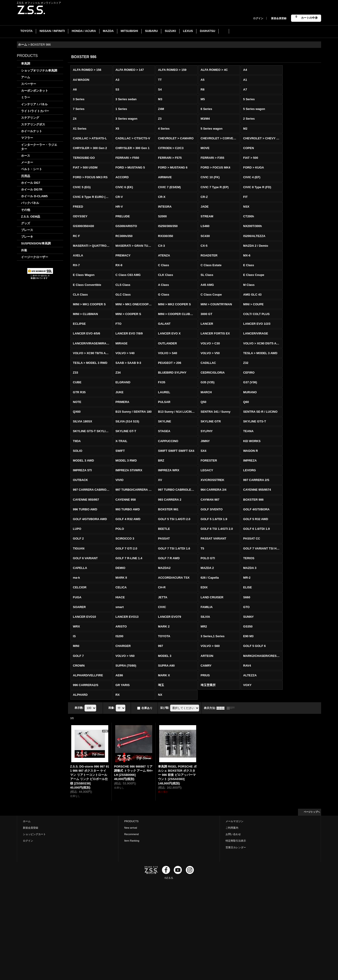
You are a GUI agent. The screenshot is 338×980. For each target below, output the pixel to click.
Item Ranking (132, 841)
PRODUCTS (131, 821)
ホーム (27, 821)
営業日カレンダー (236, 847)
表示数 (79, 708)
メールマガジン (234, 821)
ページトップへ (312, 812)
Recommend (132, 834)
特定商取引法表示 (236, 841)
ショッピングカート (34, 834)
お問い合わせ (233, 834)
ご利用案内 (232, 828)
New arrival (131, 828)
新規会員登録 (279, 18)
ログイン (258, 18)
